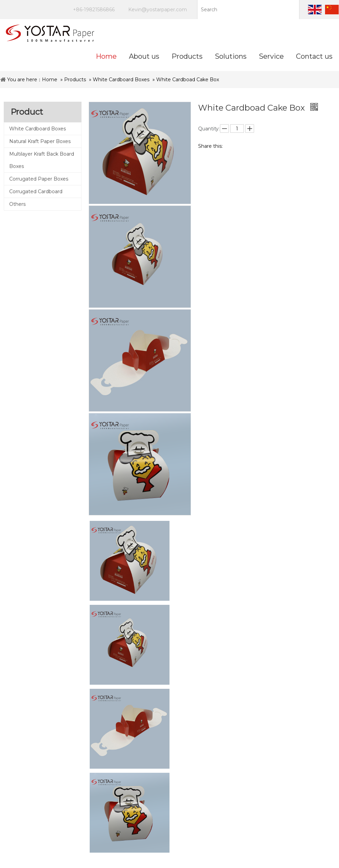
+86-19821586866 (94, 10)
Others (17, 204)
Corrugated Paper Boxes (39, 179)
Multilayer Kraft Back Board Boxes (42, 160)
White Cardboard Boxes (121, 80)
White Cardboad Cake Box (188, 80)
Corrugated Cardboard (36, 191)
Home (50, 80)
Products (75, 80)
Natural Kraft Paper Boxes (40, 141)
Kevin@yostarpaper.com (158, 10)
